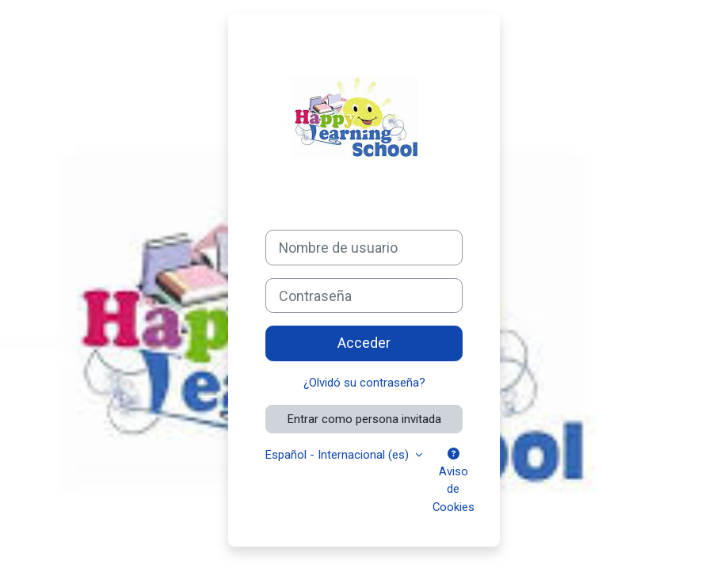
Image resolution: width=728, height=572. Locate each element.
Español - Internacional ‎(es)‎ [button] (339, 455)
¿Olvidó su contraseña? (364, 383)
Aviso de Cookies (454, 481)
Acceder (364, 343)
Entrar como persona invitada (364, 419)
